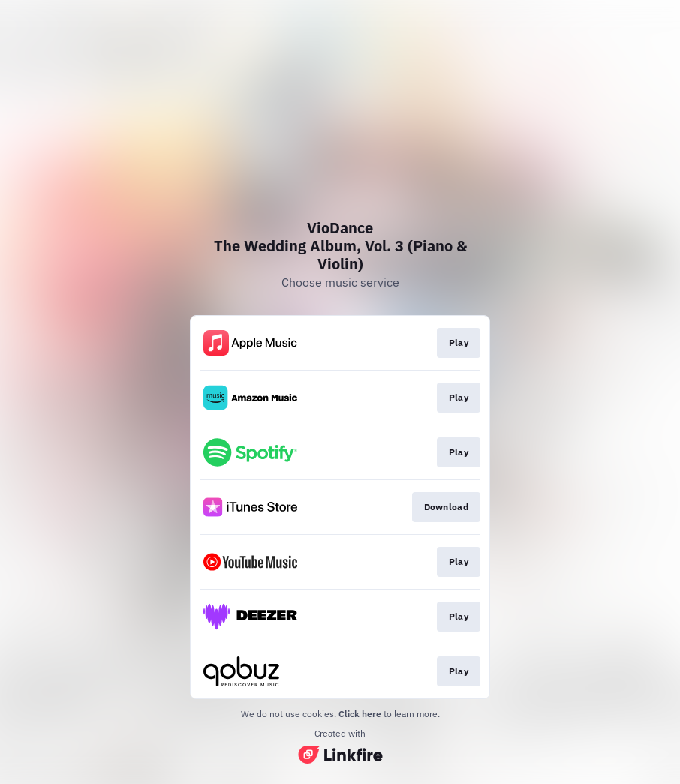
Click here (360, 714)
